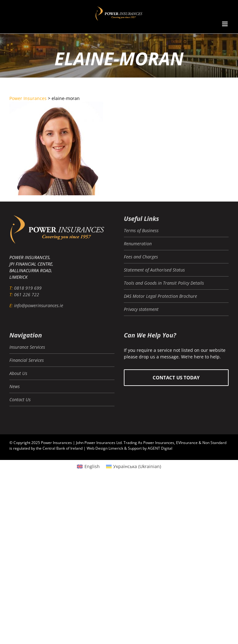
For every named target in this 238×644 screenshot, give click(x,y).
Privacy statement (141, 309)
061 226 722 (27, 295)
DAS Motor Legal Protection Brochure (160, 296)
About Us (18, 373)
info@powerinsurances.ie (39, 305)
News (15, 386)
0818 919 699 (28, 288)
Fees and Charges (141, 257)
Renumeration (138, 244)
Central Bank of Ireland (63, 448)
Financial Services (27, 360)
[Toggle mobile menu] (225, 24)
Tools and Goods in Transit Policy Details (164, 283)
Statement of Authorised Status (154, 270)
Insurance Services (27, 347)
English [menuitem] (92, 466)
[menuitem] (88, 467)
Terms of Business (141, 230)
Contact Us (20, 399)
